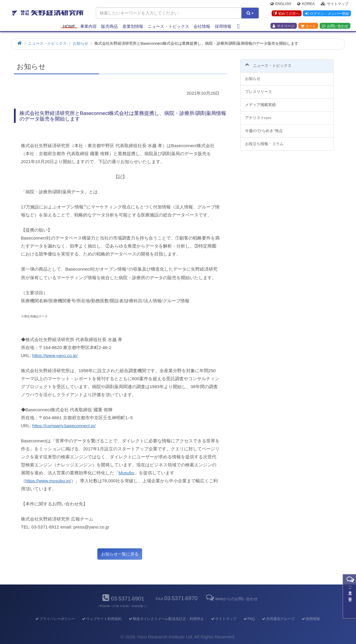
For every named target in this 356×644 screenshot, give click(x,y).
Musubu (127, 473)
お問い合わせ (335, 27)
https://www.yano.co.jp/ (55, 355)
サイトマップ (335, 5)
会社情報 (202, 27)
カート (308, 27)
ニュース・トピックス (168, 27)
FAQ (249, 619)
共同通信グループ (278, 619)
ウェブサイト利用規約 (101, 619)
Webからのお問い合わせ (231, 599)
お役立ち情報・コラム (264, 140)
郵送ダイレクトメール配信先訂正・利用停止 (166, 619)
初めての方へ (286, 15)
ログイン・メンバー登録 (326, 15)
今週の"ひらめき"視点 (264, 127)
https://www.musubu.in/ (48, 481)
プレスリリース (258, 88)
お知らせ (253, 75)
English (281, 5)
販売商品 (109, 27)
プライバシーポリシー (55, 619)
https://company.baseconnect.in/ (64, 426)
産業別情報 (133, 27)
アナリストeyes (258, 114)
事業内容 (88, 27)
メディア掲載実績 (260, 101)
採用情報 (223, 27)
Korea (306, 5)
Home (69, 27)
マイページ (283, 27)
